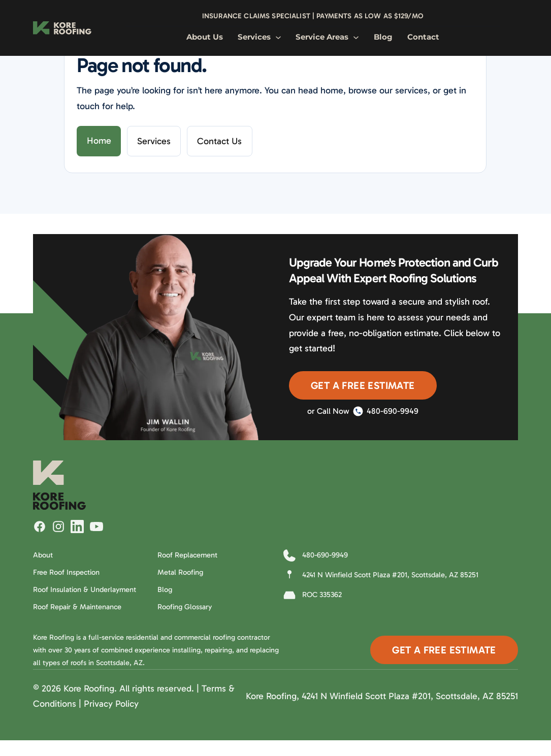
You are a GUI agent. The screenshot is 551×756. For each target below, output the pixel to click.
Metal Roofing (180, 572)
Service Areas (327, 37)
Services (260, 37)
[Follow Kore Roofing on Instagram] (58, 527)
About (43, 555)
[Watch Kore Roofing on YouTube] (96, 527)
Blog (383, 37)
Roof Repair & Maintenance (77, 607)
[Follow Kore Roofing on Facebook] (40, 527)
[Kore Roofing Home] (62, 28)
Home (99, 141)
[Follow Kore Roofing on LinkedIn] (77, 527)
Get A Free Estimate (363, 385)
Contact (423, 37)
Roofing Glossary (185, 607)
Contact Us (219, 141)
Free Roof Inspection (66, 572)
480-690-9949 (386, 411)
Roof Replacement (187, 555)
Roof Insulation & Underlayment (85, 589)
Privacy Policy (111, 704)
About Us (205, 37)
